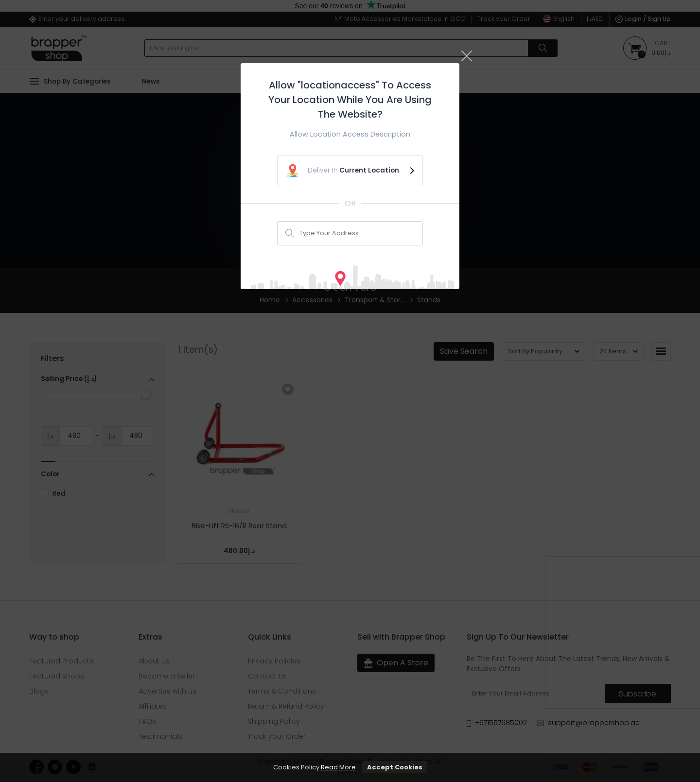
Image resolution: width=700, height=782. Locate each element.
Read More (338, 767)
